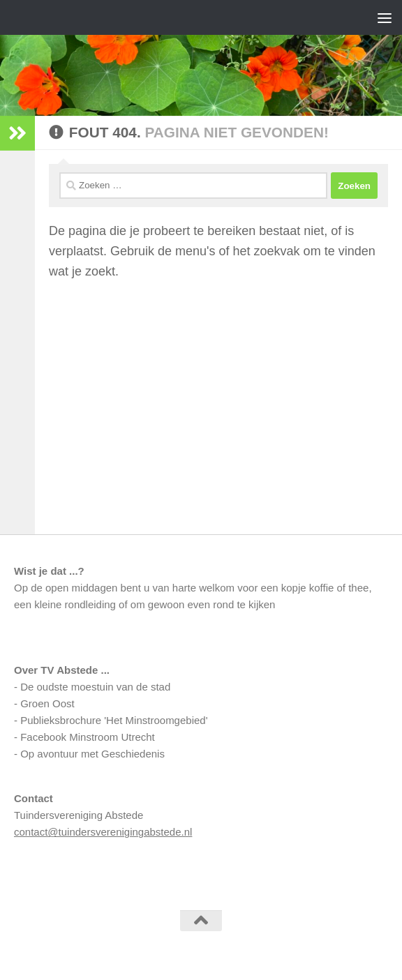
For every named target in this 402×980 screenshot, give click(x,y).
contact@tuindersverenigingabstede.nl (103, 832)
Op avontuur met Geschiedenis (92, 754)
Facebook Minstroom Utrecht (88, 737)
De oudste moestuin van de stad (95, 687)
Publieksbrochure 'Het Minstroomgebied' (114, 720)
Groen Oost (47, 703)
